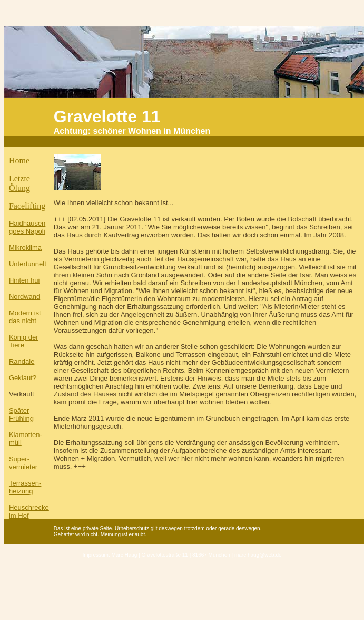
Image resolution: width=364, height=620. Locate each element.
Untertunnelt (28, 264)
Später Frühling (21, 414)
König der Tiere (24, 341)
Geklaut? (23, 378)
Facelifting (27, 206)
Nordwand (24, 297)
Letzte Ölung (19, 183)
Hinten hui (24, 280)
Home (19, 161)
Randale (22, 361)
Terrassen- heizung (25, 487)
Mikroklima (25, 248)
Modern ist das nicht (25, 317)
